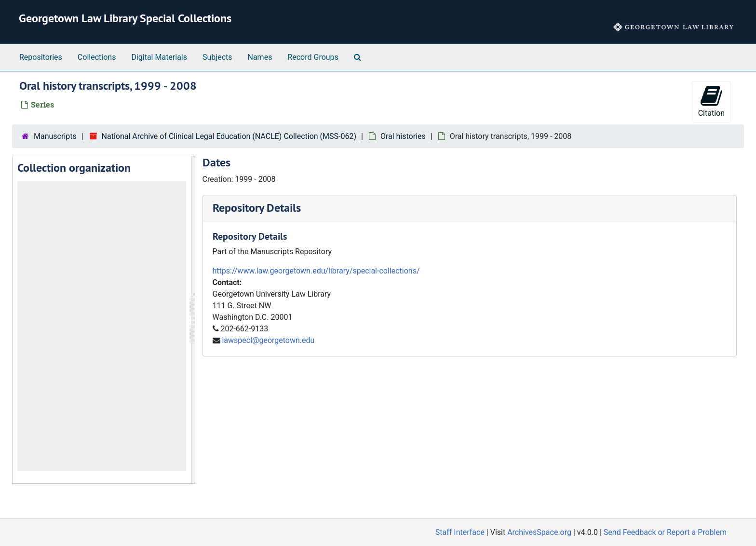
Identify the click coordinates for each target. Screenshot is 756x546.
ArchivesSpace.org (539, 532)
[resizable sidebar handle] (193, 320)
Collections (97, 57)
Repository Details (257, 208)
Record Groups (313, 57)
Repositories (41, 57)
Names (260, 57)
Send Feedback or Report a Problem (665, 532)
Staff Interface (460, 532)
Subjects (217, 57)
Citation (711, 101)
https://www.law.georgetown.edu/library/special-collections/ (316, 271)
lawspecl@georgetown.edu (268, 340)
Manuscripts (55, 136)
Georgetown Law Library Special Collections (125, 18)
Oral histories (403, 136)
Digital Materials (159, 57)
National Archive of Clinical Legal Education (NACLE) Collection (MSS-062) (229, 136)
